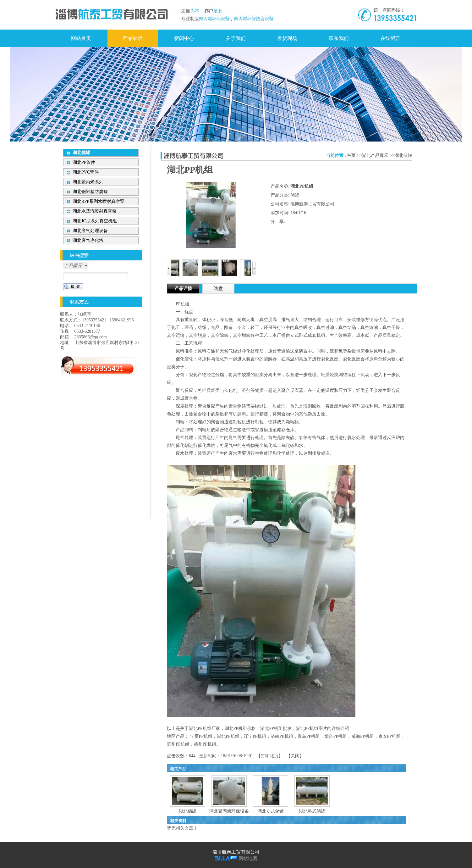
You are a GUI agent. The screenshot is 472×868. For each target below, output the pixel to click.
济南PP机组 (282, 736)
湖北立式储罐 (271, 811)
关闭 (295, 756)
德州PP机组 (205, 744)
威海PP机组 (363, 736)
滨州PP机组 (178, 744)
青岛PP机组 (309, 736)
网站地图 (248, 859)
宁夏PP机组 (201, 736)
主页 (351, 156)
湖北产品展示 (375, 156)
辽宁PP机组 (255, 736)
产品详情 (183, 289)
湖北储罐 (403, 156)
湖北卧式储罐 (312, 811)
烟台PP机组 (336, 736)
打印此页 (270, 756)
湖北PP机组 (228, 736)
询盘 (218, 289)
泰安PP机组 (390, 736)
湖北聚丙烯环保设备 (229, 811)
